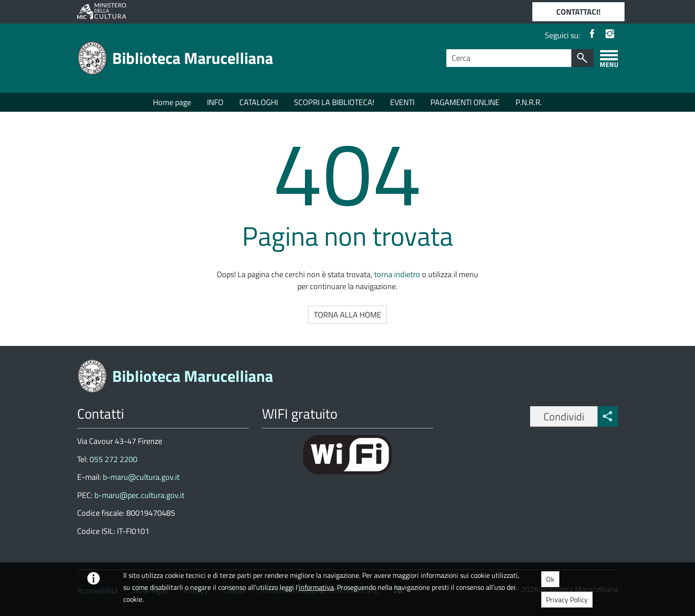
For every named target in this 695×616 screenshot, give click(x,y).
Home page (172, 102)
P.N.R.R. (529, 102)
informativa (316, 587)
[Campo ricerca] (509, 58)
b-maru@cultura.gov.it (140, 477)
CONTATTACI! (578, 12)
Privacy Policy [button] (567, 600)
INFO (215, 102)
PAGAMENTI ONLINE (465, 102)
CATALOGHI (259, 102)
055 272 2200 (113, 459)
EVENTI (402, 102)
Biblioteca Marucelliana (193, 58)
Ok (550, 579)
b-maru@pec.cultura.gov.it (139, 495)
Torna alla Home (347, 315)
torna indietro (397, 274)
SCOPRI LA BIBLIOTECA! (334, 102)
